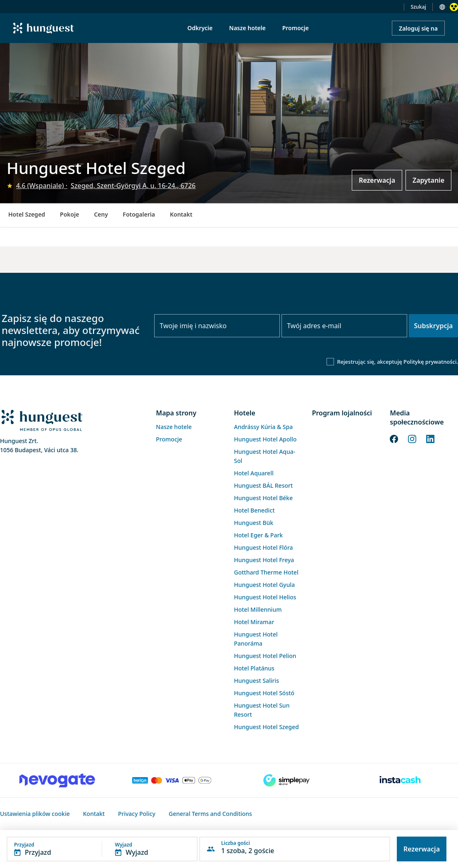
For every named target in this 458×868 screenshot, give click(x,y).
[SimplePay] (286, 780)
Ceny (101, 214)
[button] (102, 849)
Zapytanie (428, 180)
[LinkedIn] (430, 438)
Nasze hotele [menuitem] (247, 28)
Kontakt (181, 214)
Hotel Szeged (27, 214)
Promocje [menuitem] (296, 28)
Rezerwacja (377, 180)
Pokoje (69, 214)
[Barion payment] (172, 780)
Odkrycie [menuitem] (200, 28)
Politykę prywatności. (431, 362)
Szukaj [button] (418, 7)
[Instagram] (412, 438)
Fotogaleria (139, 214)
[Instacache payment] (401, 780)
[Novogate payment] (57, 780)
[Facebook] (394, 438)
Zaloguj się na (418, 28)
